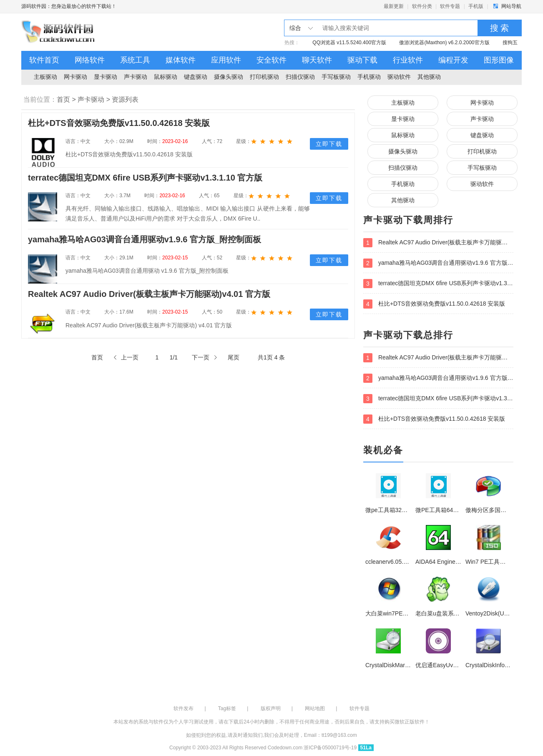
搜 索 (500, 28)
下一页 (201, 357)
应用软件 (226, 60)
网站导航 (511, 6)
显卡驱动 (106, 77)
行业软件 (408, 60)
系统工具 (135, 60)
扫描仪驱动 (300, 77)
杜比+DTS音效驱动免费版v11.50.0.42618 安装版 (434, 304)
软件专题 (450, 6)
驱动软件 (399, 77)
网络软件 (90, 60)
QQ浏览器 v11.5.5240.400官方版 (349, 43)
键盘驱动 (196, 77)
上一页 (130, 357)
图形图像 (499, 60)
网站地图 (315, 708)
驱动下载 (362, 60)
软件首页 (44, 60)
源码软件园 (59, 32)
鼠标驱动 (166, 77)
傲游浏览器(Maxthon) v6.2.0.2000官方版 (444, 43)
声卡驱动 (136, 77)
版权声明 (271, 708)
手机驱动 (369, 77)
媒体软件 (181, 60)
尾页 (234, 357)
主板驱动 (45, 77)
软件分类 (422, 6)
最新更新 (394, 6)
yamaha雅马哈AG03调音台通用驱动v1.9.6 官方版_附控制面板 (438, 263)
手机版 (476, 6)
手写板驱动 (336, 77)
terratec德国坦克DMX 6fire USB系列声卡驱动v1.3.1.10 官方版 (438, 284)
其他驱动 (429, 77)
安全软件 (271, 60)
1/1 (174, 357)
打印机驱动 (264, 77)
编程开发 (453, 60)
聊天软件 (317, 60)
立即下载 (329, 144)
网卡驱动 (75, 77)
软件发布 (184, 708)
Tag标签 (227, 708)
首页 (63, 99)
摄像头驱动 (229, 77)
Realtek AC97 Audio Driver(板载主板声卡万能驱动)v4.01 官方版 (438, 243)
